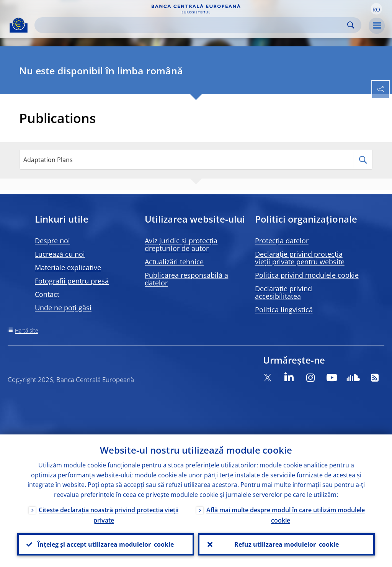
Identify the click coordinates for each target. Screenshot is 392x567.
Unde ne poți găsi (63, 308)
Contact (47, 294)
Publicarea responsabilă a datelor (186, 279)
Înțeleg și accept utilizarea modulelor (106, 544)
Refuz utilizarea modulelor (287, 544)
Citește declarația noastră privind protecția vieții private (109, 515)
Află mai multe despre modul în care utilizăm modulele (286, 515)
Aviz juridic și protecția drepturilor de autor (181, 244)
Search (351, 25)
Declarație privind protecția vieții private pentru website (300, 258)
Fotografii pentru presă (72, 281)
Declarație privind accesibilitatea (283, 292)
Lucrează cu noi (60, 254)
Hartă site (27, 330)
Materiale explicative (68, 267)
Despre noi (52, 241)
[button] (376, 9)
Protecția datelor (282, 241)
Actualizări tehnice (174, 262)
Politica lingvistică (284, 310)
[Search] (192, 25)
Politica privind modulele (307, 275)
